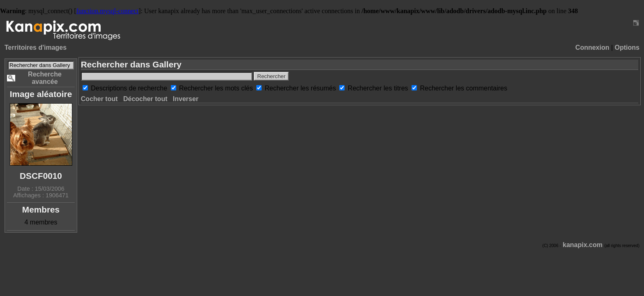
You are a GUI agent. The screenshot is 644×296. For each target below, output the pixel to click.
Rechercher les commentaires (463, 88)
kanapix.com (583, 245)
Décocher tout (145, 99)
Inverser (186, 99)
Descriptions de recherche (130, 88)
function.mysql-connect (108, 11)
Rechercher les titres (379, 88)
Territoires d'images (36, 47)
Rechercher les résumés (301, 88)
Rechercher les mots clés (217, 88)
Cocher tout (99, 99)
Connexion (592, 47)
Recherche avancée (45, 78)
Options (627, 47)
